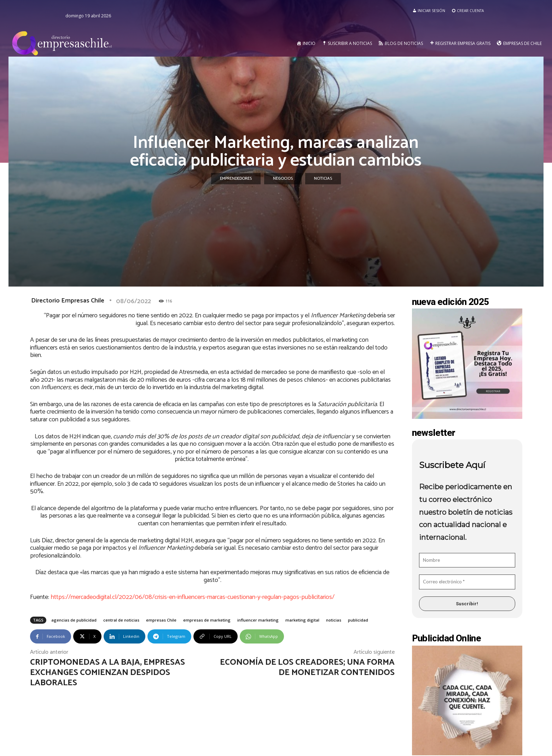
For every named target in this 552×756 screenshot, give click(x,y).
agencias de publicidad (74, 620)
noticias (334, 620)
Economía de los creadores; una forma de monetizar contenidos (307, 668)
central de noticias (121, 620)
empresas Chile (161, 620)
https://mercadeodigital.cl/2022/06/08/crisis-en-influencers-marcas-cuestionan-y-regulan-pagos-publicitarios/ (193, 597)
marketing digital (302, 620)
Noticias (323, 179)
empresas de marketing (207, 620)
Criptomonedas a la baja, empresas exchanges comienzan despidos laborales (108, 673)
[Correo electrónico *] (467, 582)
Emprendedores (236, 179)
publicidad (358, 620)
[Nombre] (467, 560)
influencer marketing (258, 620)
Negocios (283, 179)
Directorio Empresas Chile (68, 301)
